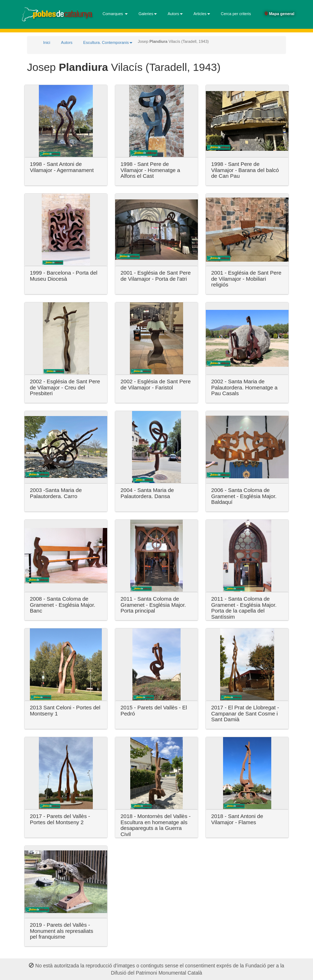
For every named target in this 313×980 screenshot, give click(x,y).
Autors (67, 42)
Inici (47, 42)
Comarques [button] (115, 14)
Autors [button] (175, 14)
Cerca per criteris (236, 14)
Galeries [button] (148, 14)
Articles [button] (202, 14)
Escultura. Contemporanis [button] (108, 42)
